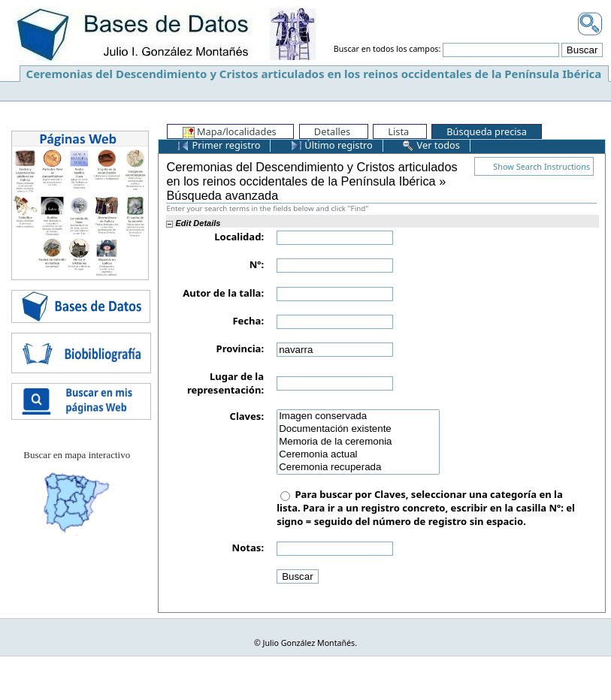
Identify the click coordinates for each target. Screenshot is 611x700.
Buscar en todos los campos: (387, 50)
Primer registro (219, 145)
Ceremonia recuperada (358, 468)
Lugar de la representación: (225, 383)
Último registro (331, 145)
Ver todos (431, 145)
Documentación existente (358, 429)
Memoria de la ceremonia (358, 442)
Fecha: (248, 321)
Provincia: (240, 348)
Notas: (248, 548)
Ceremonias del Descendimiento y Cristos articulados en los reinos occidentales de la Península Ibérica (314, 74)
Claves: (247, 416)
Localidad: (239, 237)
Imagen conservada (358, 416)
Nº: (257, 264)
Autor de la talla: (223, 293)
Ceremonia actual (358, 455)
